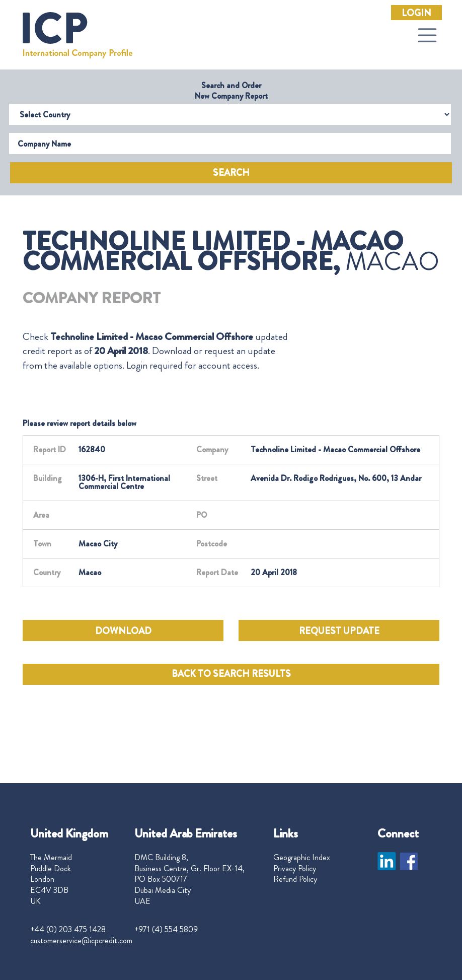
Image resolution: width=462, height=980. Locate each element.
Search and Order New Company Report (231, 91)
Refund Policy (295, 879)
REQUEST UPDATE (339, 631)
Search (231, 173)
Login (416, 13)
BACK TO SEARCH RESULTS (231, 674)
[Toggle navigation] (427, 35)
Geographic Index (302, 858)
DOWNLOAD (123, 631)
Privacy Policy (295, 869)
